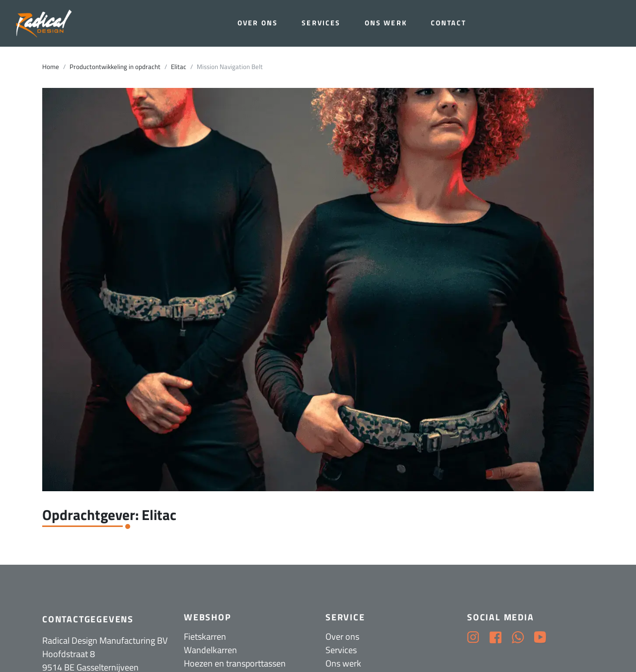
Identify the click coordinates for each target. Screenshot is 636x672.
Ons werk (386, 23)
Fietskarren (205, 636)
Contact (448, 23)
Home (51, 67)
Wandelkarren (210, 650)
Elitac (179, 67)
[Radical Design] (45, 24)
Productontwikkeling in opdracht (115, 67)
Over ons (258, 23)
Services (321, 23)
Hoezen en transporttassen (235, 663)
